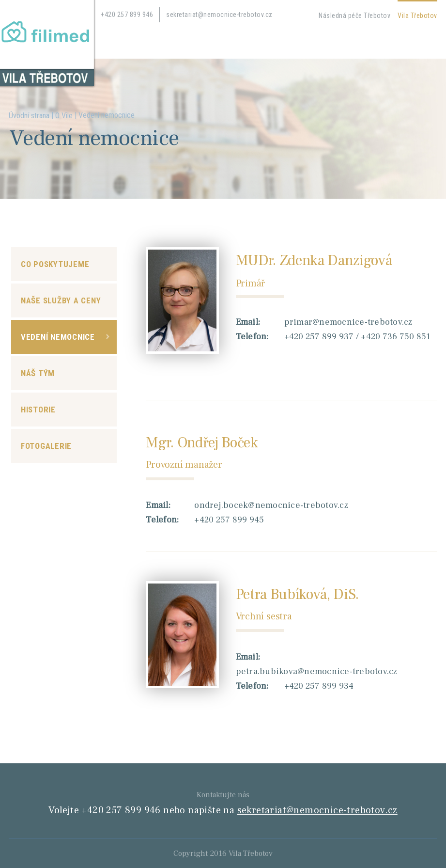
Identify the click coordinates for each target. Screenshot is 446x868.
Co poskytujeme (55, 264)
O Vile (64, 116)
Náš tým (38, 373)
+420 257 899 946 (127, 15)
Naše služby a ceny (61, 300)
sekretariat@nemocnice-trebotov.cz (219, 15)
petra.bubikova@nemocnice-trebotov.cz (317, 671)
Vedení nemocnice (58, 337)
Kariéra (136, 42)
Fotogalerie (46, 446)
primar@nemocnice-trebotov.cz (348, 322)
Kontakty (173, 42)
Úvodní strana (29, 116)
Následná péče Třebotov (354, 16)
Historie (38, 410)
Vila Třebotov (417, 16)
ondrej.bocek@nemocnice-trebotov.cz (271, 505)
